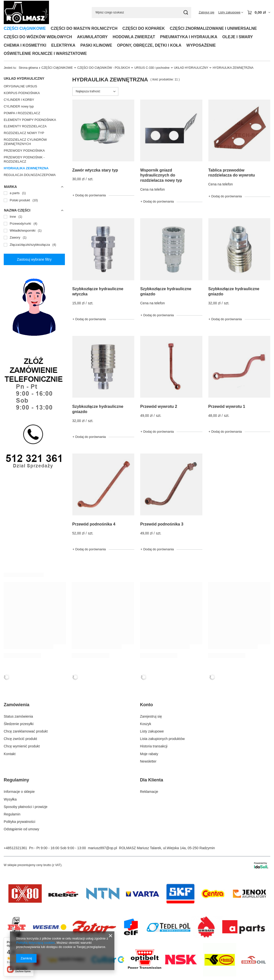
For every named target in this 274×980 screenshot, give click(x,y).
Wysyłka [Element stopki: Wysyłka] (10, 799)
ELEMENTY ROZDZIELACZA (25, 126)
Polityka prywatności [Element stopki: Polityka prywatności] (20, 822)
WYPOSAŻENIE (201, 45)
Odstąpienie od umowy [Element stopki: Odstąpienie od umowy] (21, 829)
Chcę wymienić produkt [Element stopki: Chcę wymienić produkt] (22, 746)
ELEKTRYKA (63, 45)
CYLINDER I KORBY (19, 100)
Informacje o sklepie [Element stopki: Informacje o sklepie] (19, 792)
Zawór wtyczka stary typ (95, 170)
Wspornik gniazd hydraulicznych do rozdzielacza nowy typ (161, 175)
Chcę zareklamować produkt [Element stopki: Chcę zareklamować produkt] (26, 731)
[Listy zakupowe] (231, 12)
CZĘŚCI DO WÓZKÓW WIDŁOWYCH (38, 37)
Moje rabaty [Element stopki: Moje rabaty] (149, 754)
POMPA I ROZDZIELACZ (22, 113)
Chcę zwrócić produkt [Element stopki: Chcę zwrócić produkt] (20, 739)
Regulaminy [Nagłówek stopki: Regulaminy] (16, 780)
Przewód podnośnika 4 (94, 524)
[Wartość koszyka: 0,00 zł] (259, 12)
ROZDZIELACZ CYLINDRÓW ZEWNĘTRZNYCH (25, 142)
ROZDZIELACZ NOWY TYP (24, 133)
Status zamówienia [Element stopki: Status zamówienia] (18, 716)
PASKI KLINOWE (96, 45)
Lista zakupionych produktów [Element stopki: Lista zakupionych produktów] (162, 739)
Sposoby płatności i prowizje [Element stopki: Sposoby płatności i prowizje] (26, 807)
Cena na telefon (153, 189)
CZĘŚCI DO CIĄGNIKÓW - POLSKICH (104, 68)
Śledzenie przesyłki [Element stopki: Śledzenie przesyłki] (19, 724)
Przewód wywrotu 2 (159, 406)
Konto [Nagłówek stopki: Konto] (146, 705)
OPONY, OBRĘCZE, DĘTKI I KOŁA (149, 45)
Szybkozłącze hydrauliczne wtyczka (98, 291)
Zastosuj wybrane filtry (34, 259)
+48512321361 (15, 848)
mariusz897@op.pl (103, 848)
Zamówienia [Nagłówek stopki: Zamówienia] (17, 705)
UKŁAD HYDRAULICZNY (191, 68)
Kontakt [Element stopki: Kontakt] (10, 754)
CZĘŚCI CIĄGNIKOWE (25, 28)
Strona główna (28, 68)
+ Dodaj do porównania (89, 195)
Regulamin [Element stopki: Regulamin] (12, 814)
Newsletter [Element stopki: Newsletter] (148, 761)
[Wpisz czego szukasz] (141, 13)
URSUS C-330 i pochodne (152, 68)
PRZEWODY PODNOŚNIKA (24, 151)
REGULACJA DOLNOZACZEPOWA (30, 175)
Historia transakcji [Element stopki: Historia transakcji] (154, 746)
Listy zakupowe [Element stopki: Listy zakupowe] (152, 731)
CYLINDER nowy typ (19, 106)
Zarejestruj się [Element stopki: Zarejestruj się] (151, 716)
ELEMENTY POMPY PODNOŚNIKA (30, 120)
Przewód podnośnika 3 (162, 524)
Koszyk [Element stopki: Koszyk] (146, 724)
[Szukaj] (186, 13)
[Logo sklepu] (26, 13)
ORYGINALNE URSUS (20, 86)
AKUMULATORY (92, 37)
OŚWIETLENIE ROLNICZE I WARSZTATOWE (45, 53)
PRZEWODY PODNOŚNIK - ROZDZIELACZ (24, 159)
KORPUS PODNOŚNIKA (22, 93)
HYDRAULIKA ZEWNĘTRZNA (26, 168)
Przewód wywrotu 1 (227, 406)
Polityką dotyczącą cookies (35, 943)
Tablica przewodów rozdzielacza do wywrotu (232, 173)
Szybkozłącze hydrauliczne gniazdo (166, 291)
